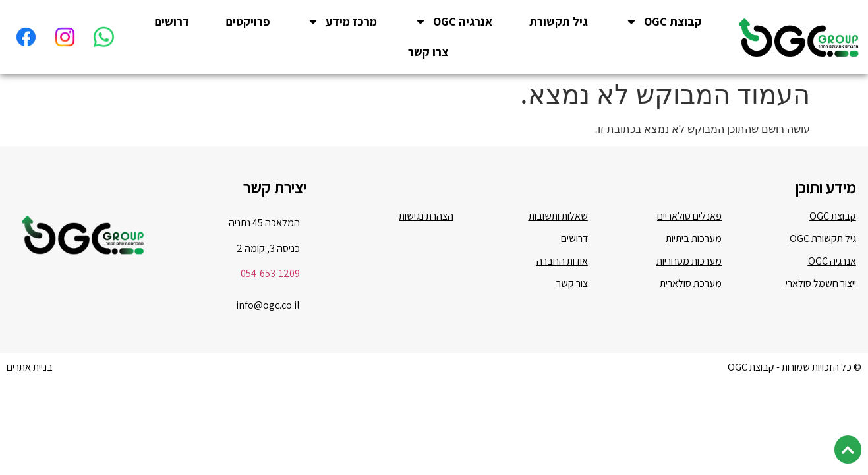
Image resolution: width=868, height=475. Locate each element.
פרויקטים (248, 21)
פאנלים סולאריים (689, 203)
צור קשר (572, 270)
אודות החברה (562, 248)
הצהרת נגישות (426, 203)
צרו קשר (428, 52)
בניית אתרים (30, 354)
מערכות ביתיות (694, 225)
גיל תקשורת (559, 21)
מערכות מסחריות (689, 248)
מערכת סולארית (691, 270)
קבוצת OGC (664, 22)
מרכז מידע (342, 22)
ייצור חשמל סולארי (821, 270)
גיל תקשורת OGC (823, 225)
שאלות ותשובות (558, 203)
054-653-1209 (270, 260)
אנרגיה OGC (453, 22)
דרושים (172, 21)
